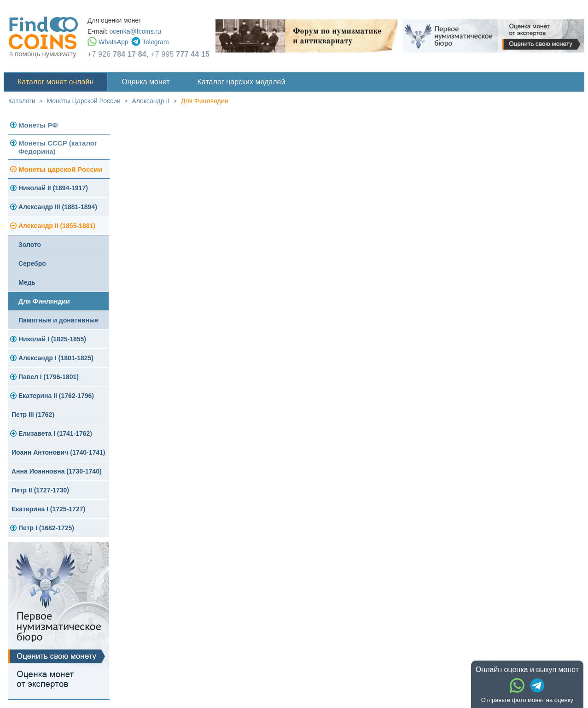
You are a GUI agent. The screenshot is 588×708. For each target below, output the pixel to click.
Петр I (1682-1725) (46, 528)
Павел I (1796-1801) (49, 377)
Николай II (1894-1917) (53, 188)
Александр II (151, 101)
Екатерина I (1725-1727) (48, 509)
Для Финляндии (205, 101)
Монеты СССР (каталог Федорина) (58, 147)
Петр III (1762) (33, 415)
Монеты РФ (38, 125)
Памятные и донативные (58, 320)
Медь (27, 282)
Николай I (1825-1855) (52, 339)
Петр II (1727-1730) (40, 490)
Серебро (32, 263)
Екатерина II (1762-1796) (56, 396)
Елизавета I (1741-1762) (55, 433)
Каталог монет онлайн (55, 82)
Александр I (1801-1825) (56, 358)
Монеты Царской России (84, 101)
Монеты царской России (60, 169)
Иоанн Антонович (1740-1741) (58, 452)
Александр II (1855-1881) (57, 226)
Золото (30, 245)
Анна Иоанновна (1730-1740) (57, 471)
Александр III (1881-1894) (58, 207)
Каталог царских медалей (242, 82)
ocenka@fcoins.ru (135, 31)
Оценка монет (146, 82)
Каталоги (22, 101)
